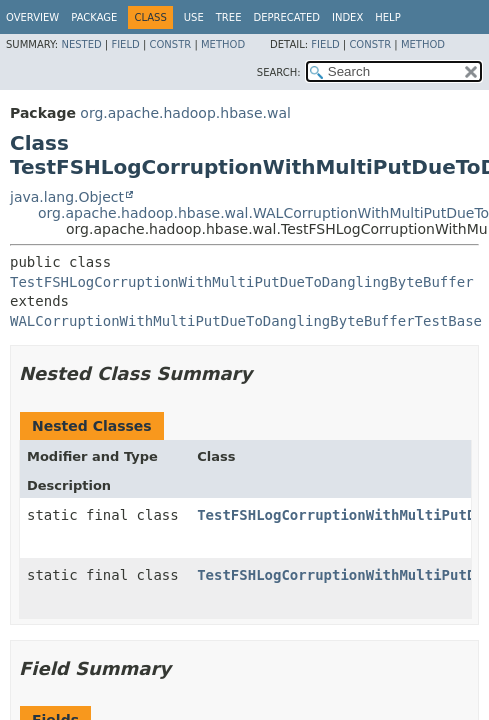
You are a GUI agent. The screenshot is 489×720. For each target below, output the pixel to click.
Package (94, 17)
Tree (229, 17)
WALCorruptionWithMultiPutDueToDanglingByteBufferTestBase (246, 321)
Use (194, 17)
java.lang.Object (67, 197)
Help (387, 17)
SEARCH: (279, 72)
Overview (32, 17)
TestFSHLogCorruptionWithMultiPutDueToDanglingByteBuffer (242, 282)
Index (347, 17)
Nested (81, 44)
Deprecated (286, 17)
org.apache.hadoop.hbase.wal (185, 113)
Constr (170, 44)
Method (223, 44)
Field (125, 44)
